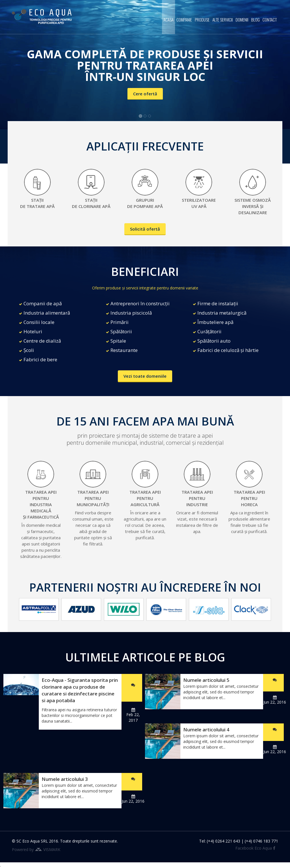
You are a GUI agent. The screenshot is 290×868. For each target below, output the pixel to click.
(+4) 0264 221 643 (223, 841)
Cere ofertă (145, 94)
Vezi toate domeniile (145, 376)
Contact (270, 20)
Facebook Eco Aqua (255, 848)
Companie (184, 20)
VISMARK (52, 849)
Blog (255, 20)
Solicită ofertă (145, 229)
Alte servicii (223, 20)
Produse (202, 20)
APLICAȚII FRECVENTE (145, 146)
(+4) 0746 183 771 (261, 841)
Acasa (169, 20)
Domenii (242, 20)
